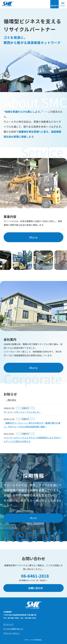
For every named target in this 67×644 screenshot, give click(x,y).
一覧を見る (11, 400)
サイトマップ (8, 624)
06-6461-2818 (35, 576)
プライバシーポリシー (12, 633)
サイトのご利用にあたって (13, 629)
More (34, 237)
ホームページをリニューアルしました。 (22, 412)
